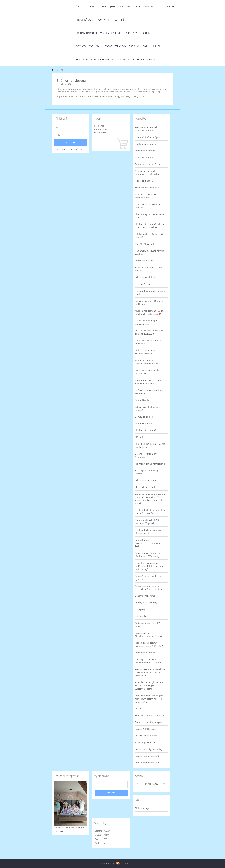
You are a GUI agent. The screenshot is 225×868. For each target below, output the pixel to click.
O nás (91, 7)
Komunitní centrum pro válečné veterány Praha (147, 362)
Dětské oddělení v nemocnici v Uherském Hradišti (150, 512)
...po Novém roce (143, 284)
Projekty (150, 7)
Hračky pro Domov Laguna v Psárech (149, 472)
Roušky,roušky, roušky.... (147, 603)
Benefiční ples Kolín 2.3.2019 (149, 715)
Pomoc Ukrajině (143, 400)
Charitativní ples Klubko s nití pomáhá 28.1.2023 (149, 332)
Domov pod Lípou (144, 417)
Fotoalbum (167, 7)
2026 (156, 784)
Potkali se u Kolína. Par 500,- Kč (95, 59)
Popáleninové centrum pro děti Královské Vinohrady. (148, 555)
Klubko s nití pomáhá (145, 430)
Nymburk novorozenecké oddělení (147, 206)
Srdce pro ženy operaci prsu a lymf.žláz (150, 269)
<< (139, 784)
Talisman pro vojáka (145, 742)
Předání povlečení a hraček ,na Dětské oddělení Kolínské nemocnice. (150, 672)
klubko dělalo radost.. (146, 144)
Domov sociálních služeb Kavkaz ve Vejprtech (147, 522)
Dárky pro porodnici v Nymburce (146, 455)
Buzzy (138, 709)
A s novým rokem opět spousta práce (146, 322)
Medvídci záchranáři (145, 487)
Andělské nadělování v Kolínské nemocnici (146, 352)
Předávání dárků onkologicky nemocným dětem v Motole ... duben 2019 (150, 699)
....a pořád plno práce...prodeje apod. (150, 292)
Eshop (157, 46)
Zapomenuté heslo (75, 149)
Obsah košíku (101, 132)
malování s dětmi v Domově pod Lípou (149, 302)
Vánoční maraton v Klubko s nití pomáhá (149, 372)
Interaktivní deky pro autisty (149, 749)
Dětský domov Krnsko (146, 596)
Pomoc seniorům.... (144, 423)
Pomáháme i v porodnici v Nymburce (148, 578)
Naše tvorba (141, 616)
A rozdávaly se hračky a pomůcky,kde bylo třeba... (148, 172)
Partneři (119, 20)
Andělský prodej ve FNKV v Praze (148, 624)
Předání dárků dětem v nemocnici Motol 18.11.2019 (107, 33)
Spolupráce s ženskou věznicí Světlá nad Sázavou (149, 382)
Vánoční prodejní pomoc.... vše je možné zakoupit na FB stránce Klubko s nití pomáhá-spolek (150, 499)
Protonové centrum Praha (148, 164)
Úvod (79, 7)
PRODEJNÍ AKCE (84, 20)
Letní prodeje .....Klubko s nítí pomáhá (149, 236)
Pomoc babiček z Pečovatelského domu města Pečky (149, 543)
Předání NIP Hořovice (145, 729)
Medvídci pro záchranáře (147, 188)
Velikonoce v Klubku (145, 277)
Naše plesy (140, 609)
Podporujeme (107, 7)
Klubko (147, 33)
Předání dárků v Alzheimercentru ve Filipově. (149, 634)
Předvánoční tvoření (145, 653)
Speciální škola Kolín (145, 244)
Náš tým (125, 7)
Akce (138, 7)
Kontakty (103, 20)
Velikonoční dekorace (145, 480)
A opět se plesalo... (144, 181)
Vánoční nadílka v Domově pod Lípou (148, 342)
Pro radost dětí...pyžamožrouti (150, 464)
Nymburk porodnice (145, 157)
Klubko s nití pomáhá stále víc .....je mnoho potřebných (150, 226)
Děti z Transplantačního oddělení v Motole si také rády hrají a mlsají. (150, 566)
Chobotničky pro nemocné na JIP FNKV (149, 216)
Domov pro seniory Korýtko (149, 722)
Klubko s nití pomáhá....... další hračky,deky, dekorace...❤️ (150, 312)
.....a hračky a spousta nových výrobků (149, 252)
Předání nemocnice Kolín (147, 763)
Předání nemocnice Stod (147, 756)
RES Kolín (139, 437)
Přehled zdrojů (142, 808)
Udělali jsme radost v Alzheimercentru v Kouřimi (148, 661)
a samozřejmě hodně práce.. (149, 137)
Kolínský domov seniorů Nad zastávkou (149, 392)
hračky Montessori (144, 261)
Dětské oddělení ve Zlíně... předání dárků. (148, 531)
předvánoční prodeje (145, 151)
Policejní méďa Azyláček (147, 736)
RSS (126, 863)
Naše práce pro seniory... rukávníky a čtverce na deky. (149, 587)
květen (148, 784)
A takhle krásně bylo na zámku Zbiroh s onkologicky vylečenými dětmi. (150, 685)
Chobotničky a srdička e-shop (137, 59)
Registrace (61, 149)
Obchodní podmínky (88, 46)
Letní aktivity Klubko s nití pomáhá (148, 408)
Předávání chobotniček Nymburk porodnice (146, 129)
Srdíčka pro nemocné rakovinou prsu (145, 196)
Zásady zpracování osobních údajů (127, 46)
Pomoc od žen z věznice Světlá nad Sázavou (150, 445)
